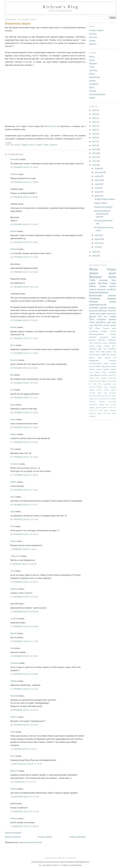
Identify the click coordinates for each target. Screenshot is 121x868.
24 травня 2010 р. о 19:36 (24, 167)
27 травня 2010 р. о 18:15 (24, 475)
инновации (112, 393)
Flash (97, 378)
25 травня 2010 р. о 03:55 (24, 320)
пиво (46, 145)
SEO (91, 328)
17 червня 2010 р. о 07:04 (24, 626)
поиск (107, 405)
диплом (108, 358)
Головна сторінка (45, 837)
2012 (94, 157)
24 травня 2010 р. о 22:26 (24, 257)
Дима (13, 405)
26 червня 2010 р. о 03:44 (24, 725)
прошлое (101, 289)
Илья (13, 449)
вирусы (92, 358)
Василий (14, 696)
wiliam (13, 541)
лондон (92, 399)
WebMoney (112, 340)
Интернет (93, 64)
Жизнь (92, 57)
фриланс (93, 316)
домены (106, 390)
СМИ (103, 355)
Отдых (39, 145)
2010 (94, 165)
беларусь (100, 387)
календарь (93, 396)
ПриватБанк (101, 322)
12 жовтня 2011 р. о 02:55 (25, 826)
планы (113, 283)
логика (114, 396)
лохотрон (113, 360)
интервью (93, 337)
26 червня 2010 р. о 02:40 (24, 710)
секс (115, 407)
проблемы (112, 343)
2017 (94, 141)
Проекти (93, 44)
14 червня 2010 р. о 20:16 (24, 582)
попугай (113, 405)
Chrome (113, 331)
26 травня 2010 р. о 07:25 (24, 383)
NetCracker (102, 340)
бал (12, 145)
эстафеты (111, 289)
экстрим (104, 331)
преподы (94, 301)
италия (106, 325)
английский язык (110, 384)
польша (92, 369)
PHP (100, 316)
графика (92, 390)
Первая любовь (100, 203)
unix (115, 352)
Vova (13, 571)
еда (115, 358)
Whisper (104, 381)
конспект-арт (107, 396)
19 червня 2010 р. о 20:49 (24, 674)
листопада (99, 172)
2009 (94, 252)
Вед (12, 375)
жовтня (98, 176)
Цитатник (93, 70)
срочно (106, 410)
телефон (113, 316)
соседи (100, 410)
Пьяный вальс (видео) (18, 23)
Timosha (14, 681)
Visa (105, 349)
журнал (114, 390)
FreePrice (104, 378)
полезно (93, 81)
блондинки (101, 319)
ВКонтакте (103, 311)
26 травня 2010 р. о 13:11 (24, 398)
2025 (94, 110)
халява (103, 286)
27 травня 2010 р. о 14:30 (24, 457)
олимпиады (112, 402)
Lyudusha (14, 619)
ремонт (105, 407)
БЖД (114, 381)
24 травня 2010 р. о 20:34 (24, 224)
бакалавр (92, 387)
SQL (100, 349)
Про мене (93, 37)
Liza (12, 390)
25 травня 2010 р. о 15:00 (24, 338)
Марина (14, 434)
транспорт (93, 413)
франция (97, 375)
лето (105, 316)
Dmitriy (14, 482)
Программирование (97, 94)
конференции (94, 360)
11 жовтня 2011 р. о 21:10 (25, 812)
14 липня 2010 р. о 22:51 (24, 749)
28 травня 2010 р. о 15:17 (24, 505)
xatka (13, 511)
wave (91, 343)
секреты (113, 369)
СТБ (108, 355)
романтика (94, 311)
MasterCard (112, 378)
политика (94, 308)
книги (105, 343)
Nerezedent (15, 159)
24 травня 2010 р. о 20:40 (24, 242)
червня (98, 192)
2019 (94, 134)
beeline (110, 381)
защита (99, 393)
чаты (109, 413)
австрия (113, 355)
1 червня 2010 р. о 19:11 (24, 549)
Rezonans (97, 381)
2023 (94, 118)
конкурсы (112, 308)
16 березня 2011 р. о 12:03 (25, 797)
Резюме (92, 41)
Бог (90, 384)
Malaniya (14, 589)
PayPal (91, 381)
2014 (94, 149)
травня (98, 196)
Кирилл (14, 231)
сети (91, 372)
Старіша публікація (77, 837)
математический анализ (99, 363)
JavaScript (93, 349)
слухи (91, 410)
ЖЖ (95, 384)
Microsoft (98, 325)
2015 (94, 145)
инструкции (94, 331)
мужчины (92, 402)
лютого (98, 243)
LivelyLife (15, 464)
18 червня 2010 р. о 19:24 (24, 656)
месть (97, 399)
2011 (94, 161)
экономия (92, 416)
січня (97, 247)
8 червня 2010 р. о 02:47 (24, 564)
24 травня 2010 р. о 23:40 (24, 272)
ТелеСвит (112, 311)
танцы (92, 375)
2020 (94, 130)
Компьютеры (95, 77)
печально (103, 280)
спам (91, 325)
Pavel (13, 497)
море (109, 322)
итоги (112, 277)
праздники (104, 337)
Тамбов (14, 789)
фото (114, 346)
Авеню (92, 355)
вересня (98, 180)
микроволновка (104, 399)
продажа (99, 407)
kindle (103, 352)
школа (114, 413)
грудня (97, 168)
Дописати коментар (13, 833)
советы (97, 372)
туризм (100, 413)
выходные (113, 387)
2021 (94, 126)
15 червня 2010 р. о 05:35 (24, 597)
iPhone (98, 328)
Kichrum (14, 174)
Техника (93, 91)
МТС (100, 384)
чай (105, 413)
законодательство (98, 305)
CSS (115, 375)
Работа (92, 74)
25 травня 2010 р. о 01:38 (24, 287)
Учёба (92, 67)
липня (97, 188)
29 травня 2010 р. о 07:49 (24, 519)
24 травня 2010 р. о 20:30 (24, 197)
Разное (98, 355)
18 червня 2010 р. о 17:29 (24, 641)
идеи (105, 393)
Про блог (93, 34)
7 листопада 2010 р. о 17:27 (26, 764)
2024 (94, 114)
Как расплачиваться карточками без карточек (102, 214)
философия (101, 314)
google (113, 301)
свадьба (106, 369)
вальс (18, 145)
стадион (107, 346)
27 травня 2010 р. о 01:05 (24, 442)
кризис (113, 325)
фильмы (92, 340)
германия (112, 319)
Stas (12, 648)
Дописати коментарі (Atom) (30, 842)
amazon (92, 352)
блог (114, 280)
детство (99, 390)
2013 (94, 153)
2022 (94, 122)
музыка (113, 363)
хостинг (104, 375)
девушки (103, 308)
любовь (92, 314)
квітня (97, 235)
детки (100, 358)
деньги (94, 273)
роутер (92, 346)
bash (98, 352)
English (92, 98)
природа (92, 407)
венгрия (113, 334)
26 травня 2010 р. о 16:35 (24, 413)
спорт (104, 372)
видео (25, 145)
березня (98, 239)
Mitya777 (14, 771)
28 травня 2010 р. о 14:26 (24, 490)
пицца (114, 366)
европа (113, 286)
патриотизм (93, 405)
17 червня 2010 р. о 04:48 (24, 612)
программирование (99, 292)
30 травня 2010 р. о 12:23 (24, 534)
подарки (101, 405)
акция (96, 343)
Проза (92, 87)
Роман (13, 419)
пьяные (53, 145)
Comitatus (15, 663)
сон (96, 410)
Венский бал (50, 126)
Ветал (13, 345)
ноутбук (98, 366)
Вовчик (14, 327)
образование (106, 366)
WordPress (112, 349)
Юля (12, 526)
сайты (110, 407)
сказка (114, 337)
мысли (92, 366)
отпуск (93, 289)
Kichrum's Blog (61, 7)
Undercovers (16, 556)
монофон (113, 399)
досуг (32, 145)
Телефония (94, 84)
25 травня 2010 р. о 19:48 (24, 353)
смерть (99, 346)
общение (102, 402)
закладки (92, 393)
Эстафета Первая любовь (104, 199)
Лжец (13, 732)
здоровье (112, 298)
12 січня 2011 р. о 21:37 (23, 782)
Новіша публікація (13, 837)
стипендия (112, 372)
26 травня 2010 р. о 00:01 (24, 368)
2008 (94, 256)
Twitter (92, 322)
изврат (92, 283)
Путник (14, 633)
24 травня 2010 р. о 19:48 (24, 182)
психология (111, 314)
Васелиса (14, 360)
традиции (113, 410)
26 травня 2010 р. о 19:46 (24, 427)
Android (110, 375)
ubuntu (109, 352)
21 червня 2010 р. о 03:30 (24, 689)
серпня (98, 184)
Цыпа (13, 756)
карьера (99, 396)
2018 (94, 138)
